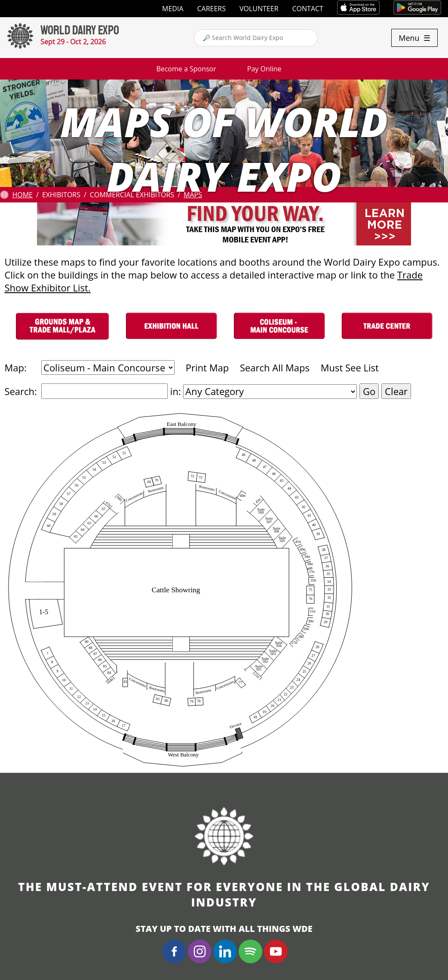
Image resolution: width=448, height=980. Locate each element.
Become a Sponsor (186, 69)
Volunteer (259, 9)
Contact (308, 9)
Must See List (350, 367)
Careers (212, 9)
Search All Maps (275, 367)
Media (173, 9)
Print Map (207, 367)
